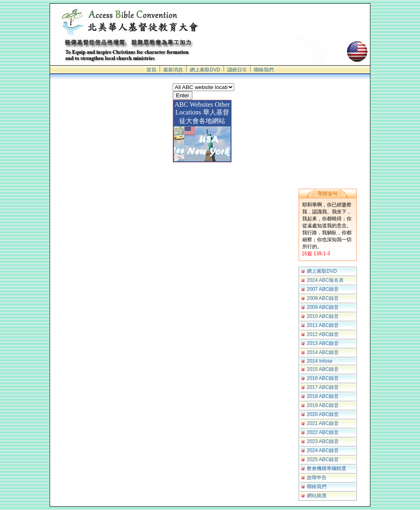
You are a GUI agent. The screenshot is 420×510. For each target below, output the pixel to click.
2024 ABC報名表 (325, 280)
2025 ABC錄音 (323, 460)
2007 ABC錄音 (323, 289)
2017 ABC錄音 (323, 387)
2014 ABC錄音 (323, 352)
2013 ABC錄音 (323, 343)
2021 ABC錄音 (323, 423)
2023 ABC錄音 (323, 441)
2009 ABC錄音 (323, 307)
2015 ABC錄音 (323, 369)
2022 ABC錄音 (323, 432)
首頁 (151, 70)
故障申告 (317, 478)
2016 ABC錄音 (323, 378)
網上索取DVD (205, 70)
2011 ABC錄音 (323, 325)
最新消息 (173, 70)
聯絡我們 (264, 70)
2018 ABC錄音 (323, 396)
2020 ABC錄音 (323, 414)
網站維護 (317, 496)
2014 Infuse (320, 361)
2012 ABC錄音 (323, 334)
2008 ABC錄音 (323, 298)
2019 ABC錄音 (323, 405)
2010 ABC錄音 (323, 316)
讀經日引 (237, 70)
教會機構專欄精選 (326, 469)
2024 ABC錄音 (323, 451)
